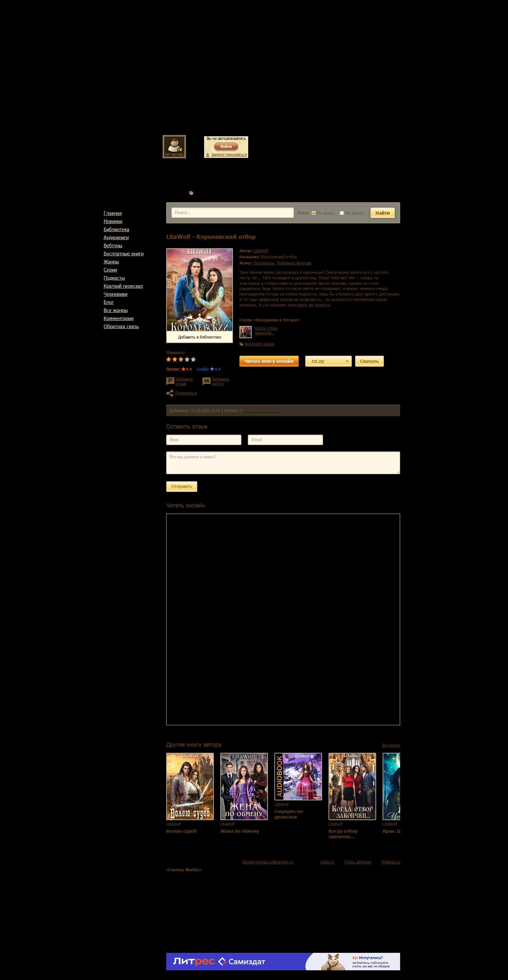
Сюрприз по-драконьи (289, 814)
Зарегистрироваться (229, 154)
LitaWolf (202, 193)
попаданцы (264, 263)
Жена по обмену (240, 831)
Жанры (111, 262)
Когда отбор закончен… (266, 330)
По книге (323, 213)
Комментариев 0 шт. (261, 411)
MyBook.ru (391, 862)
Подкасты (114, 278)
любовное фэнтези (294, 263)
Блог (109, 302)
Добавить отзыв (184, 381)
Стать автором (358, 862)
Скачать (369, 361)
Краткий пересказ (123, 286)
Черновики (115, 294)
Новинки (113, 221)
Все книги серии (260, 344)
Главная (113, 213)
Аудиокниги (116, 237)
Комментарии (119, 318)
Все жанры (116, 310)
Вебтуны (113, 245)
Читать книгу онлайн (269, 361)
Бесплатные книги (124, 253)
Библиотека (116, 229)
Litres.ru (327, 862)
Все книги (391, 745)
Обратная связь (121, 326)
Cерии (110, 270)
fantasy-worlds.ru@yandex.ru (268, 862)
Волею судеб (181, 831)
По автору (352, 213)
